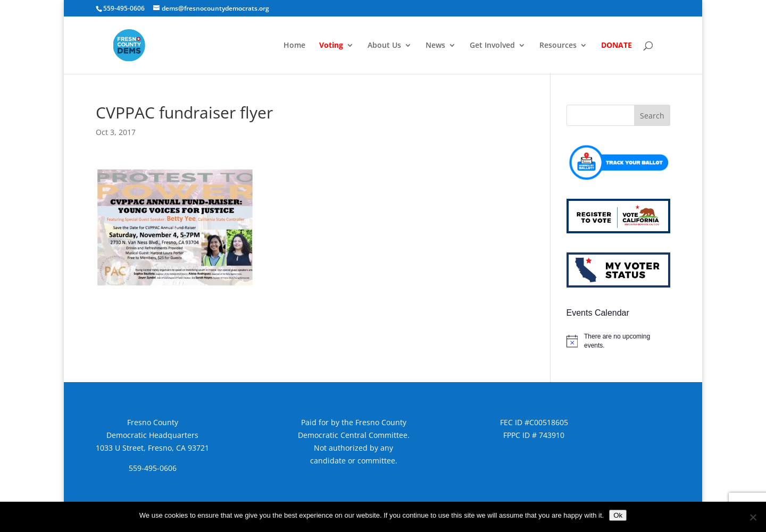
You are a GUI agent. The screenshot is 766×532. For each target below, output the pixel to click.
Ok (618, 515)
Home (294, 46)
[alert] (618, 341)
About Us (384, 46)
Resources (558, 46)
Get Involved (492, 46)
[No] (753, 517)
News (435, 46)
